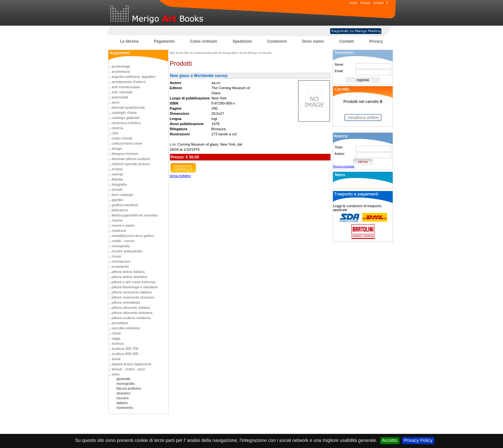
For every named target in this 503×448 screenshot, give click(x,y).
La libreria (129, 41)
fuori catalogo (122, 195)
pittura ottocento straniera (132, 313)
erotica (117, 169)
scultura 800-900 (125, 354)
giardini (117, 200)
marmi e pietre (123, 225)
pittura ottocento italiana (131, 308)
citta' (115, 133)
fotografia (119, 184)
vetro (116, 374)
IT (387, 3)
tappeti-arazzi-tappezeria (131, 364)
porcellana (120, 323)
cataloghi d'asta (124, 113)
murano (123, 398)
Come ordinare (204, 41)
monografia (121, 246)
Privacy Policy (418, 440)
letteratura (120, 210)
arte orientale (122, 92)
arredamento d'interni (128, 82)
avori (115, 102)
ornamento (120, 266)
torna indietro (180, 176)
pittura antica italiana (128, 272)
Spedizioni (242, 41)
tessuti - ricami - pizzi (128, 369)
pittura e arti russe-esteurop (134, 282)
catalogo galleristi (125, 118)
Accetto (390, 440)
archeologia (121, 66)
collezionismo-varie (127, 143)
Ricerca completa (344, 166)
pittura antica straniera (129, 277)
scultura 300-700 (125, 349)
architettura (121, 72)
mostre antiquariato (127, 251)
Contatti (347, 41)
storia (116, 359)
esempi (117, 174)
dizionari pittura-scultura (131, 159)
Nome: (339, 65)
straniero (124, 393)
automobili (120, 97)
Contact (378, 3)
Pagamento (164, 41)
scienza (118, 343)
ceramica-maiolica (126, 123)
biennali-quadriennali (128, 107)
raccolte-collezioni (126, 328)
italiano (122, 403)
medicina (119, 231)
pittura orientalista (126, 302)
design (117, 148)
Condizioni (277, 41)
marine (117, 220)
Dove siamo (313, 41)
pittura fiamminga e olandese (135, 287)
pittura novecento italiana (132, 292)
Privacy (365, 3)
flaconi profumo (129, 388)
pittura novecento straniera (133, 297)
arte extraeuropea (126, 87)
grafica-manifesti (125, 205)
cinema (117, 128)
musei (116, 256)
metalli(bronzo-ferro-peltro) (133, 236)
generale (124, 379)
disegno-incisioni (125, 154)
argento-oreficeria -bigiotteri (134, 77)
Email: (339, 71)
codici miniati (122, 138)
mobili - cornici (123, 241)
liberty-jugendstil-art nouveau (135, 215)
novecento (125, 408)
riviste (116, 333)
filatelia (117, 179)
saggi (116, 338)
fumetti (117, 190)
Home (354, 3)
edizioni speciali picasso (131, 164)
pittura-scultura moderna (131, 318)
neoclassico (121, 261)
